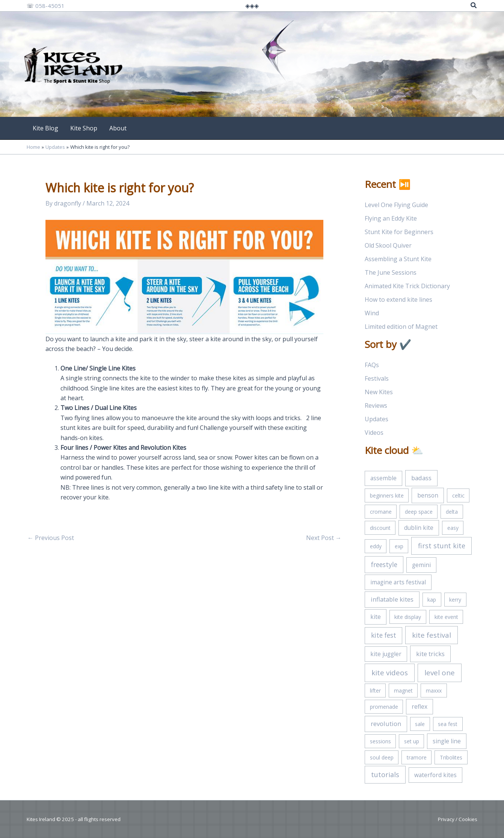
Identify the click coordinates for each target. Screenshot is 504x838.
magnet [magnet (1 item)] (403, 691)
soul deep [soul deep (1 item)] (382, 757)
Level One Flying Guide (396, 205)
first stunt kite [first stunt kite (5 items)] (442, 546)
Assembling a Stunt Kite (398, 259)
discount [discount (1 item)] (380, 528)
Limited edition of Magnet (401, 327)
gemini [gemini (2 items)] (421, 565)
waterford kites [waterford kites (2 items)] (435, 775)
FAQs (372, 365)
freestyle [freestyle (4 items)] (384, 564)
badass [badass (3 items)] (421, 478)
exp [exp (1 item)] (399, 546)
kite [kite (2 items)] (376, 617)
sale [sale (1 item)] (420, 724)
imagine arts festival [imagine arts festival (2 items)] (398, 582)
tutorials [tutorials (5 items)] (385, 774)
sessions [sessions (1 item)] (380, 741)
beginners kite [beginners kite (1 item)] (387, 495)
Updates (376, 419)
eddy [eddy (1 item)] (376, 546)
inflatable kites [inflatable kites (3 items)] (392, 599)
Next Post (324, 538)
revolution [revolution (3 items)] (386, 724)
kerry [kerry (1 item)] (455, 600)
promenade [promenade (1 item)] (384, 707)
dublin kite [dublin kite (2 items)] (419, 528)
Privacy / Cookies (458, 819)
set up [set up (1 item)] (412, 741)
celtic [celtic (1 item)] (458, 495)
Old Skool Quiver (388, 245)
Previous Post (51, 538)
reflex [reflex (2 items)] (419, 706)
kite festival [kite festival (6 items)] (432, 635)
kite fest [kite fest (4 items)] (384, 635)
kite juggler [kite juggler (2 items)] (386, 654)
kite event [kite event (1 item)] (446, 617)
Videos (374, 433)
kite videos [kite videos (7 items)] (390, 673)
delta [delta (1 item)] (452, 512)
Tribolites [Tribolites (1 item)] (451, 757)
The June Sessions (391, 272)
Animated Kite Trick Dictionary (407, 286)
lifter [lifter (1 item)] (375, 691)
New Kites (379, 392)
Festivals (377, 378)
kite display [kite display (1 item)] (408, 617)
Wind (372, 313)
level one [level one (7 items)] (440, 673)
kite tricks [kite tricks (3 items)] (430, 654)
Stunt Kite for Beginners (399, 232)
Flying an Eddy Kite (391, 218)
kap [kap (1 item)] (432, 600)
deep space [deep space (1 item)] (419, 512)
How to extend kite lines (398, 300)
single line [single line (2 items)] (447, 741)
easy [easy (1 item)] (453, 528)
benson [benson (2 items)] (428, 495)
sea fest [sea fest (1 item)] (448, 724)
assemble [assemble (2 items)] (383, 478)
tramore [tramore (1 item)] (417, 757)
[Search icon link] (474, 6)
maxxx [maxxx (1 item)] (434, 691)
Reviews (376, 405)
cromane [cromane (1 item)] (381, 512)
